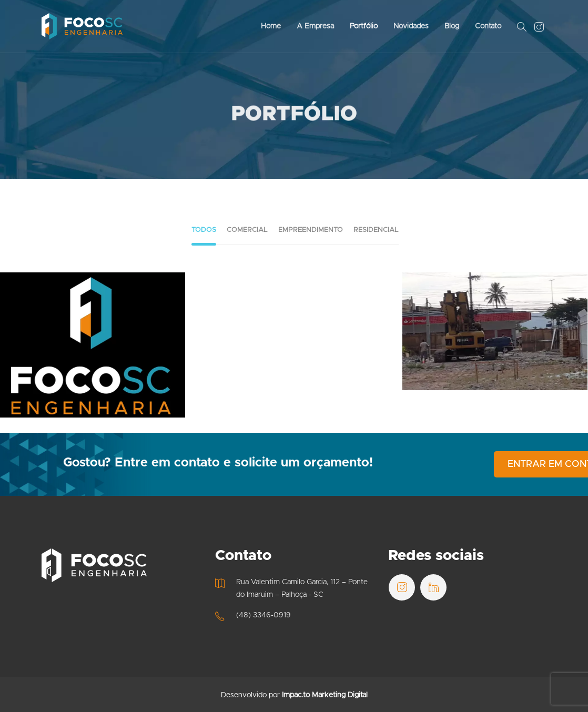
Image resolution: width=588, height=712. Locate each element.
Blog (452, 26)
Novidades (411, 26)
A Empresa (315, 26)
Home (271, 26)
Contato (488, 26)
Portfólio (364, 26)
